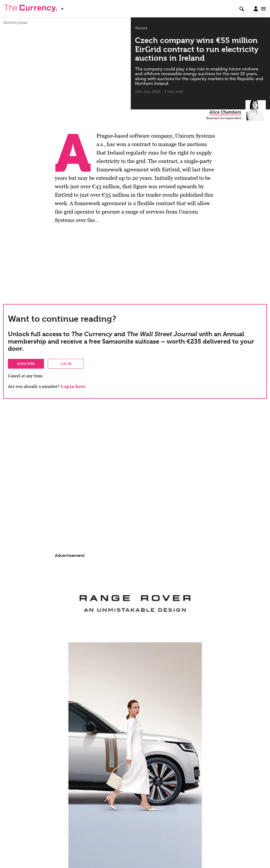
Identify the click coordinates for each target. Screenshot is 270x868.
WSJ (71, 7)
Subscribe (26, 364)
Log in (66, 364)
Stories (141, 28)
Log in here (73, 386)
